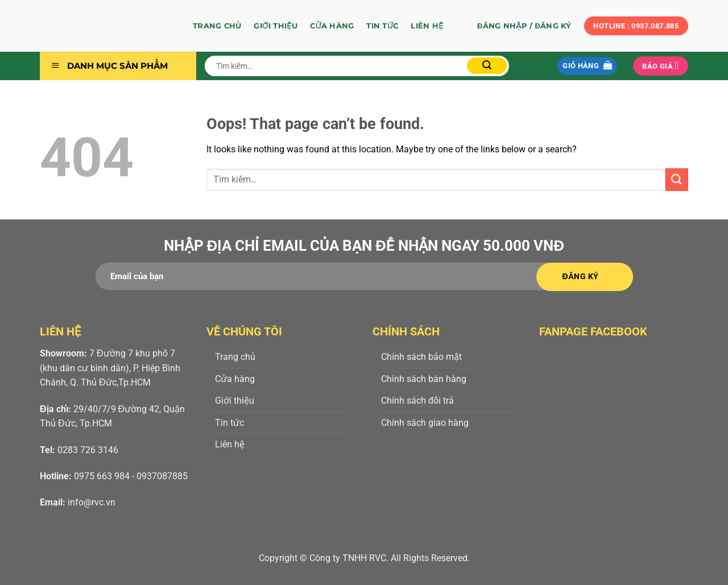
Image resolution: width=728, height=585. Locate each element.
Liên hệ (427, 26)
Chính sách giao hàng (425, 423)
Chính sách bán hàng (424, 379)
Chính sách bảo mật (421, 357)
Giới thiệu (276, 26)
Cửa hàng (332, 26)
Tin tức (382, 26)
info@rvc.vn (92, 502)
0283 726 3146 (88, 450)
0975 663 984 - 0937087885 (131, 476)
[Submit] (487, 66)
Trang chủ (217, 26)
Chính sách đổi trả (417, 401)
